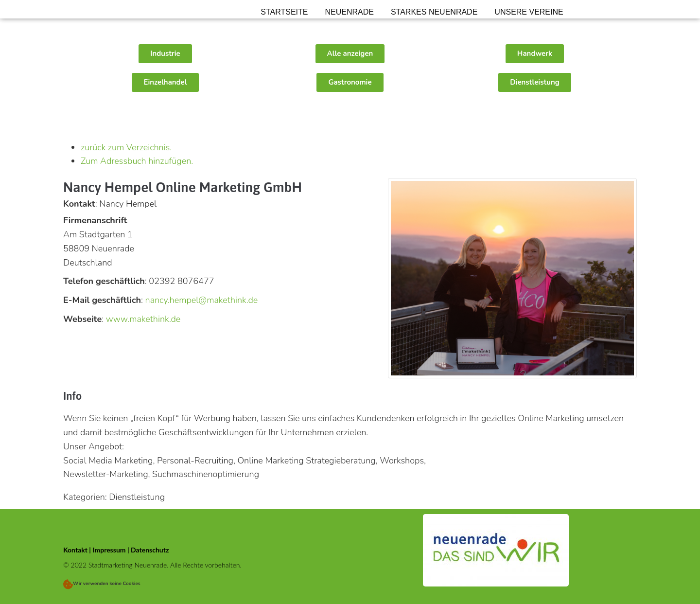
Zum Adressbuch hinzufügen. (137, 161)
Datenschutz (150, 550)
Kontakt (75, 550)
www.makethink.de (143, 319)
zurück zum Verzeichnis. (126, 147)
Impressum (109, 550)
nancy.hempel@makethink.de (202, 300)
